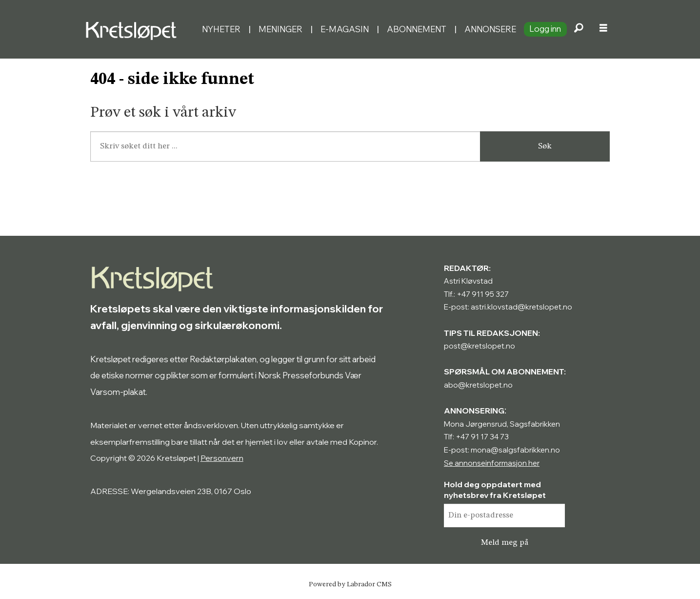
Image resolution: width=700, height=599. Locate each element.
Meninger (280, 29)
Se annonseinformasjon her (492, 463)
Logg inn (545, 29)
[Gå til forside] (134, 29)
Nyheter (221, 29)
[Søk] (579, 29)
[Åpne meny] (603, 29)
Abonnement (417, 29)
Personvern (222, 458)
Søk (545, 146)
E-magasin (345, 29)
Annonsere (490, 29)
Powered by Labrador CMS (350, 584)
